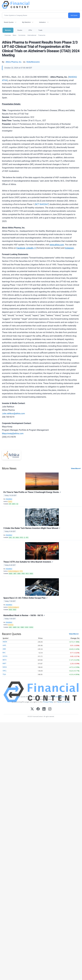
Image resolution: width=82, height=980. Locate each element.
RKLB (15, 610)
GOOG (27, 627)
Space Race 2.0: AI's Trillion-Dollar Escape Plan (25, 598)
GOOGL (31, 627)
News (15, 35)
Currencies (22, 35)
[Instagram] (50, 709)
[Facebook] (38, 709)
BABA (19, 574)
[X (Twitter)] (32, 709)
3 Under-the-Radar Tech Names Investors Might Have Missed (32, 528)
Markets (8, 30)
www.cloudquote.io (59, 697)
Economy (11, 625)
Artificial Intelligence (14, 571)
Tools (40, 30)
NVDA (17, 538)
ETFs (30, 30)
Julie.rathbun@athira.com (13, 414)
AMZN (11, 574)
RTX (27, 538)
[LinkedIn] (44, 709)
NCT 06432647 (42, 204)
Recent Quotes (9, 22)
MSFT (4, 663)
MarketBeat (9, 499)
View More (75, 468)
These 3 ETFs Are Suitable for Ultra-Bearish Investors (28, 562)
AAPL (10, 538)
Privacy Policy (48, 702)
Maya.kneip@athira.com (13, 434)
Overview (8, 35)
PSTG (21, 538)
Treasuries (42, 35)
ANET (15, 574)
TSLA (4, 674)
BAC (4, 653)
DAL (19, 627)
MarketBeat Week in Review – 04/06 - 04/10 (24, 615)
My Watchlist (26, 22)
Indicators (42, 22)
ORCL (5, 671)
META (14, 504)
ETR (10, 504)
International (32, 35)
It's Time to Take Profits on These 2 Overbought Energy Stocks (32, 492)
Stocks (20, 30)
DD (14, 538)
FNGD (23, 574)
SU (17, 504)
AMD (4, 649)
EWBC (22, 627)
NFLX (27, 574)
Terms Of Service (63, 702)
